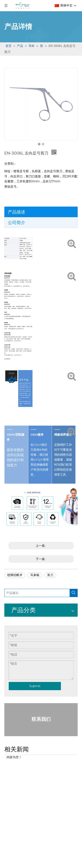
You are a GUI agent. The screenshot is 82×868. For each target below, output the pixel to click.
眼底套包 (11, 675)
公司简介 (17, 223)
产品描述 (17, 212)
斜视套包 (11, 862)
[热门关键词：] (52, 593)
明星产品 (11, 663)
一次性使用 (13, 650)
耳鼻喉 (35, 575)
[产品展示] (26, 593)
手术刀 (10, 625)
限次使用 (11, 638)
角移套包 (11, 825)
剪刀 (50, 575)
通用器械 (11, 700)
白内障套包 (13, 712)
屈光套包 (11, 787)
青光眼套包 (13, 750)
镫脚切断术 (15, 575)
